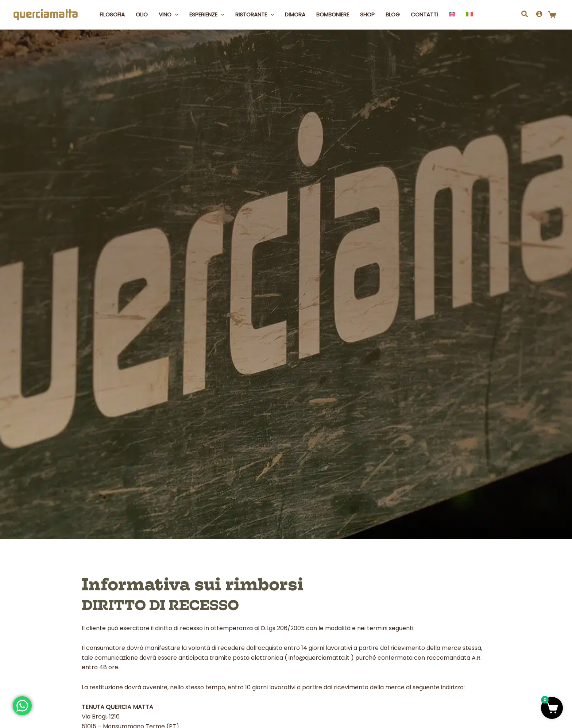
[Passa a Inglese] (452, 15)
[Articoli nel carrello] (554, 15)
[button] (175, 15)
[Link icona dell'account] (539, 14)
